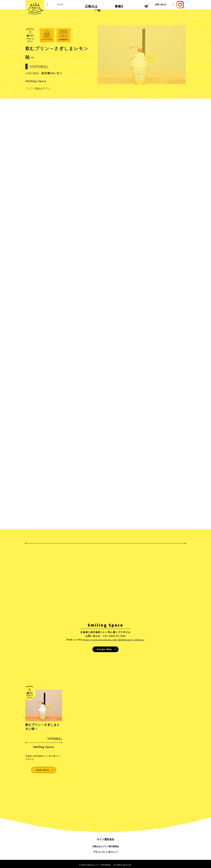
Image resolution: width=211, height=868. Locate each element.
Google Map (104, 649)
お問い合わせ (161, 5)
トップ (60, 5)
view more (43, 770)
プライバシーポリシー (105, 852)
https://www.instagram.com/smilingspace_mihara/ (114, 640)
